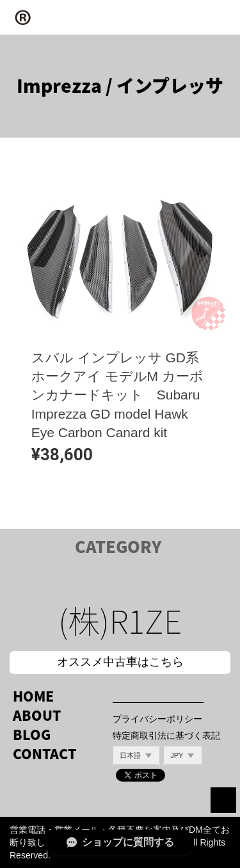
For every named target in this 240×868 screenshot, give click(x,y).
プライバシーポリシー (157, 719)
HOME (33, 696)
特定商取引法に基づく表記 (166, 735)
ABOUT (37, 715)
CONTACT (44, 754)
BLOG (32, 735)
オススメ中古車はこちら (120, 662)
